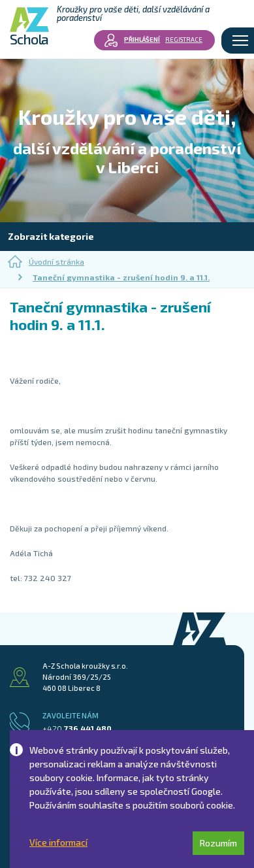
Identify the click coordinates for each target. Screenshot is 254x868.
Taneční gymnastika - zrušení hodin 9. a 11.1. (121, 277)
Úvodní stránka (46, 261)
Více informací (58, 843)
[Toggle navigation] (240, 41)
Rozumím (218, 843)
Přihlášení (142, 39)
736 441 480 (77, 728)
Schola (29, 26)
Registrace (184, 39)
